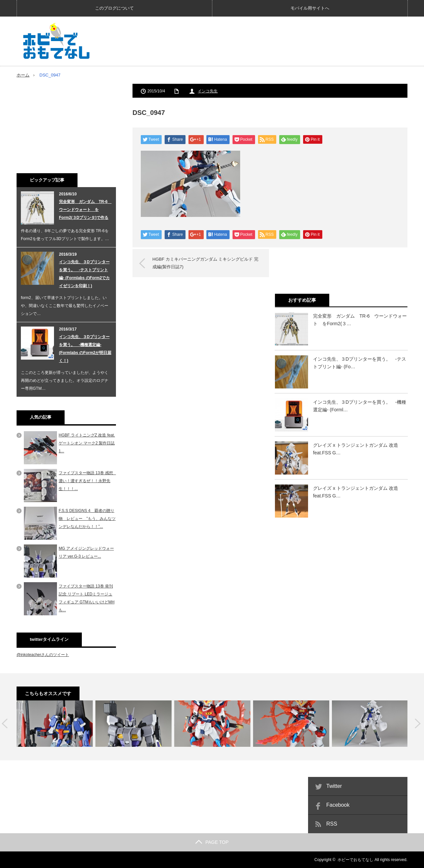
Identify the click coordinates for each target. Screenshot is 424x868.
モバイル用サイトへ (310, 8)
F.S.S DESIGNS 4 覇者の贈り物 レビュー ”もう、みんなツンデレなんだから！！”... (87, 519)
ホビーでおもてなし (355, 860)
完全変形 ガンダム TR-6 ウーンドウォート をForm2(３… (360, 320)
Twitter (334, 786)
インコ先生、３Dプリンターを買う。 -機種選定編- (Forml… (360, 406)
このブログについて (114, 8)
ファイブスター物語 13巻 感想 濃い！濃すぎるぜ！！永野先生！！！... (88, 481)
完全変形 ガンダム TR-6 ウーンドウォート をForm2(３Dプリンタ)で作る (85, 210)
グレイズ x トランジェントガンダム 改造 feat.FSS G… (356, 449)
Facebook (338, 805)
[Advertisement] (287, 41)
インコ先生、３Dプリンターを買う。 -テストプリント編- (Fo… (360, 363)
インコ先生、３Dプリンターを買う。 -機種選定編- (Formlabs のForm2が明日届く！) (85, 349)
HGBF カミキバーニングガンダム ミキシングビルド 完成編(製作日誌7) (205, 263)
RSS (332, 824)
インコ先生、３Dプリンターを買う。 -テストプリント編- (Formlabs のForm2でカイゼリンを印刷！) (84, 274)
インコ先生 (208, 91)
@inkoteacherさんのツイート (43, 655)
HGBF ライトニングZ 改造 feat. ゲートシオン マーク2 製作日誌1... (87, 443)
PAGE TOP (212, 842)
